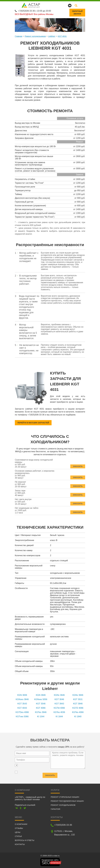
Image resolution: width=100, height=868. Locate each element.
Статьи (18, 836)
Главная (19, 36)
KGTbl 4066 (59, 708)
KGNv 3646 (59, 695)
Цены (18, 832)
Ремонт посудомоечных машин (67, 801)
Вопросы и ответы (25, 840)
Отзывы (19, 828)
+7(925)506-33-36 (26, 11)
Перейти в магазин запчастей (33, 423)
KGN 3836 (22, 695)
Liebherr (52, 36)
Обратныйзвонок (77, 13)
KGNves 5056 (41, 699)
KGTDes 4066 (22, 712)
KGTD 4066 (78, 708)
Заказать (78, 465)
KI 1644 (59, 717)
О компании (21, 824)
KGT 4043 (22, 708)
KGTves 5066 (22, 717)
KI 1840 (78, 717)
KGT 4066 (41, 708)
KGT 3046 (59, 699)
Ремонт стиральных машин (65, 797)
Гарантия (55, 809)
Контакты (20, 844)
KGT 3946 (78, 704)
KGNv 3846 (78, 695)
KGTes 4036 (59, 712)
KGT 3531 (78, 699)
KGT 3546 (41, 704)
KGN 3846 (41, 695)
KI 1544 (41, 717)
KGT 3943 (59, 704)
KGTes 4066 (78, 712)
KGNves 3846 (22, 699)
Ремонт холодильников (35, 36)
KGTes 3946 (41, 712)
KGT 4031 (62, 36)
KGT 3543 (22, 704)
